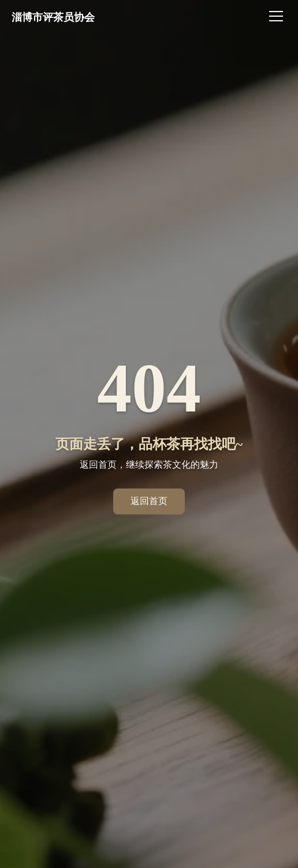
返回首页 (149, 501)
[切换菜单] (278, 16)
